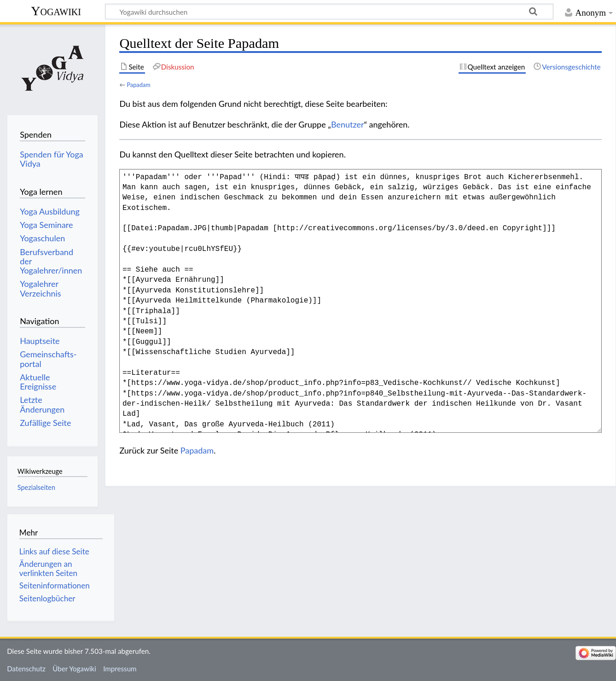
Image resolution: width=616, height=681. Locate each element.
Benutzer (348, 124)
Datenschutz (26, 669)
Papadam (138, 85)
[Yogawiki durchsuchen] (329, 12)
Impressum (120, 669)
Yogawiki (56, 11)
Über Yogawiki (74, 669)
